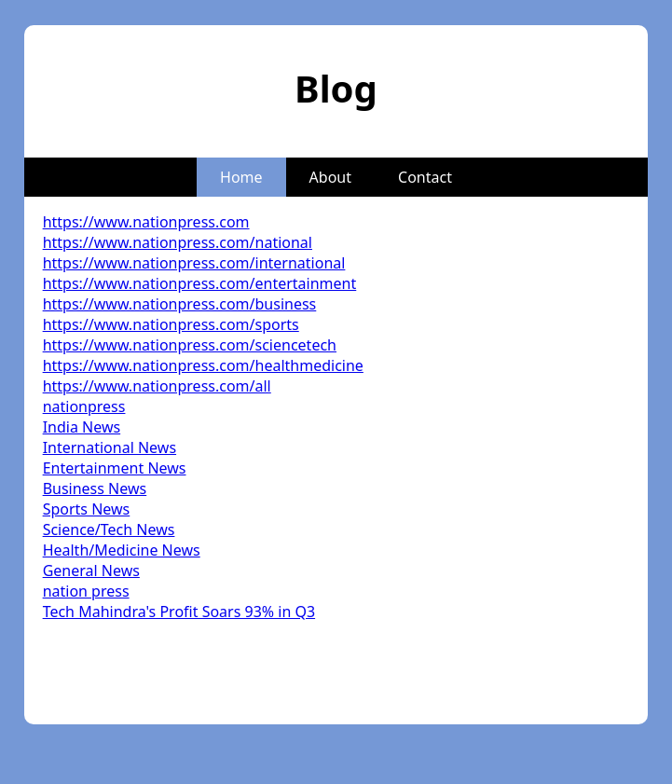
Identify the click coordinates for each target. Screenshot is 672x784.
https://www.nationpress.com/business (180, 304)
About (330, 177)
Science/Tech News (109, 530)
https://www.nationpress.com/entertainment (200, 283)
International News (110, 447)
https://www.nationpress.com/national (178, 242)
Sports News (87, 509)
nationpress (84, 406)
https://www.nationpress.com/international (194, 263)
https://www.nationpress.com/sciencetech (190, 345)
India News (82, 427)
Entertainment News (115, 468)
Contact (425, 177)
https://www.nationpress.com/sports (171, 324)
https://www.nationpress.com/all (157, 386)
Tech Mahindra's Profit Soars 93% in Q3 (179, 612)
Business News (95, 488)
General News (91, 571)
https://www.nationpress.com (146, 222)
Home (241, 177)
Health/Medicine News (122, 550)
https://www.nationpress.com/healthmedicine (203, 365)
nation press (86, 591)
